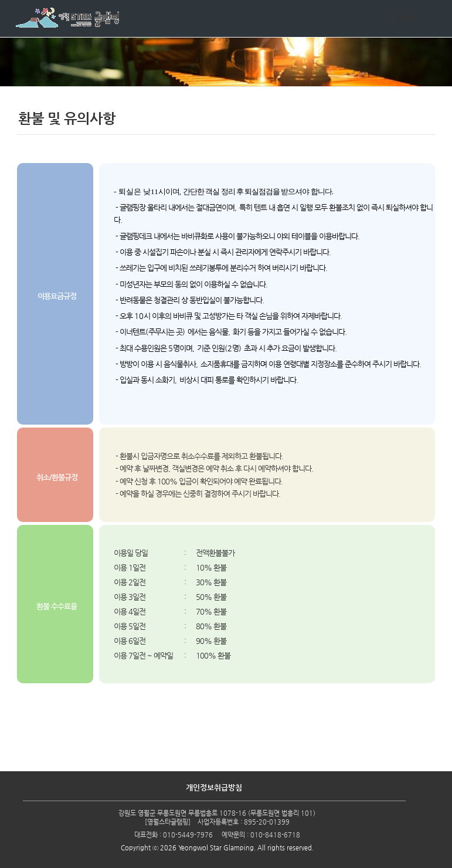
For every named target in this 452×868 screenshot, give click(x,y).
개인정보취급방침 (214, 787)
